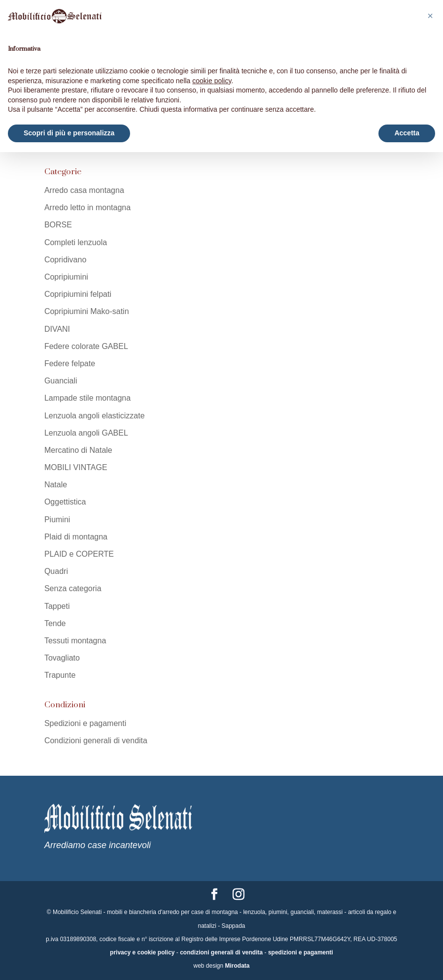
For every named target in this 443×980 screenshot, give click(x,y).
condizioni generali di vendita (221, 952)
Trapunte (60, 675)
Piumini (57, 520)
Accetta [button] (407, 133)
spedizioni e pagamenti (301, 952)
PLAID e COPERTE (79, 554)
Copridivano (65, 260)
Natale (56, 485)
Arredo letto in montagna (87, 207)
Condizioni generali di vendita (96, 741)
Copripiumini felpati (78, 294)
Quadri (56, 571)
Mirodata (238, 966)
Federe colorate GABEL (86, 346)
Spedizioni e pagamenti (85, 723)
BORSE (58, 225)
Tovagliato (62, 658)
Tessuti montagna (75, 641)
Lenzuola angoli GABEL (86, 433)
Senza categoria (73, 588)
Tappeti (57, 606)
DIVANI (57, 329)
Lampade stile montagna (87, 398)
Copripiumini (66, 277)
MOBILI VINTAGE (76, 467)
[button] (430, 16)
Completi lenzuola (76, 242)
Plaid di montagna (76, 537)
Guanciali (61, 381)
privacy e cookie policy (142, 952)
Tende (55, 623)
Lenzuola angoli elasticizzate (95, 416)
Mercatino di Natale (78, 450)
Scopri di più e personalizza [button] (69, 133)
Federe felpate (70, 364)
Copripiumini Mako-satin (87, 311)
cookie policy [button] (212, 81)
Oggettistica (65, 502)
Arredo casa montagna (84, 190)
